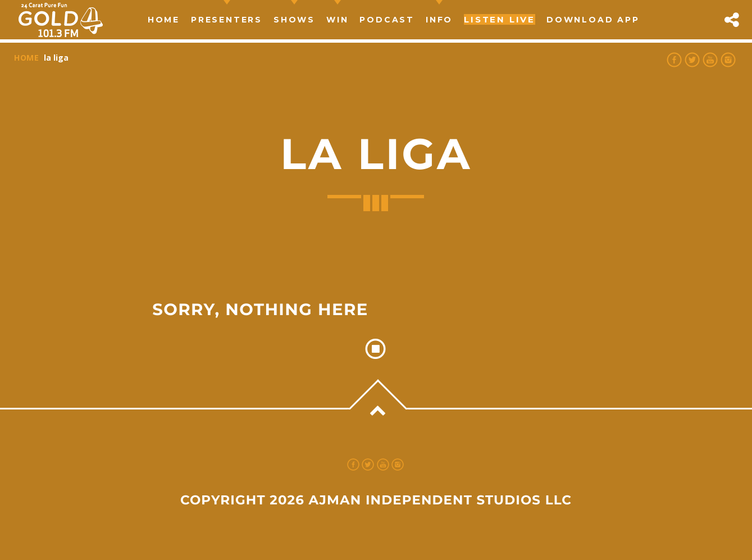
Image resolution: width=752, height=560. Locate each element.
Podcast (387, 20)
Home (164, 20)
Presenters (227, 20)
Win (337, 20)
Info (439, 20)
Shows (294, 20)
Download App (593, 20)
